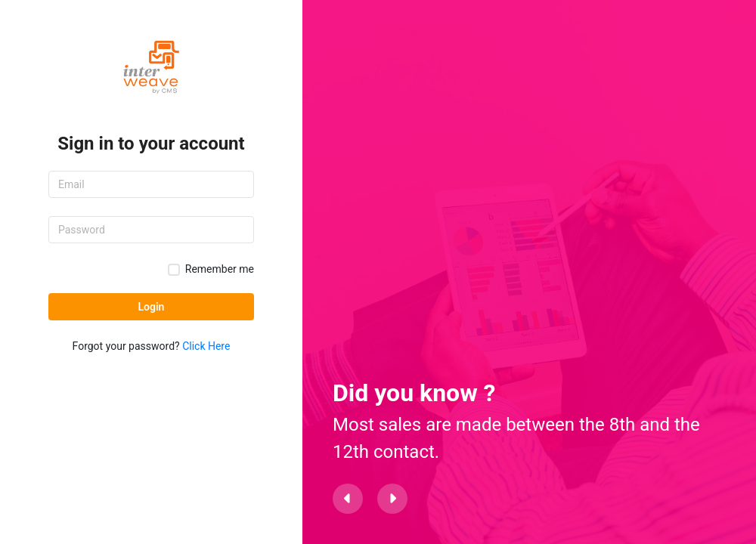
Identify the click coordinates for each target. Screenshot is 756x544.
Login (152, 307)
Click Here (206, 346)
